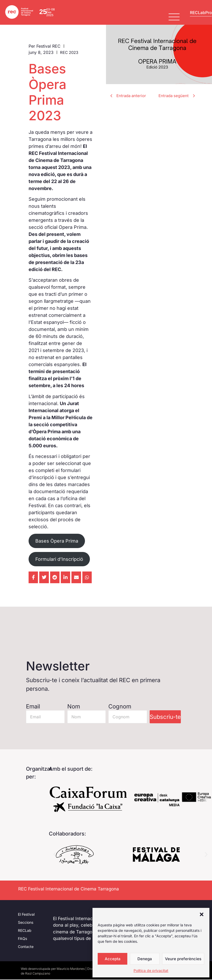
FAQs (22, 939)
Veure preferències (183, 959)
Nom (74, 707)
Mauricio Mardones (71, 969)
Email (33, 707)
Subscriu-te (165, 718)
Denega (145, 959)
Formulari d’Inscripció (59, 560)
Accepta (113, 959)
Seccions (26, 923)
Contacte (26, 947)
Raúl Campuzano (38, 974)
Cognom (120, 707)
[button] (202, 914)
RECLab (25, 931)
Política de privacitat (151, 970)
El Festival (26, 915)
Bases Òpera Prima (57, 542)
